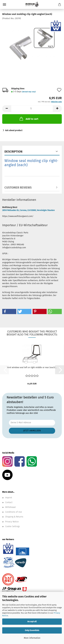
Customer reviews (18, 187)
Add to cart (29, 119)
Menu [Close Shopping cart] (4, 4)
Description (13, 152)
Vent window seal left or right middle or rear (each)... (32, 367)
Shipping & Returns (14, 517)
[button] (7, 109)
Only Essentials (32, 630)
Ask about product (14, 130)
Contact (9, 502)
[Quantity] (32, 109)
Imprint (9, 498)
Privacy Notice (12, 522)
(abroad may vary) (29, 92)
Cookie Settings (13, 526)
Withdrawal (10, 507)
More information (32, 638)
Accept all (32, 622)
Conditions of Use (14, 512)
